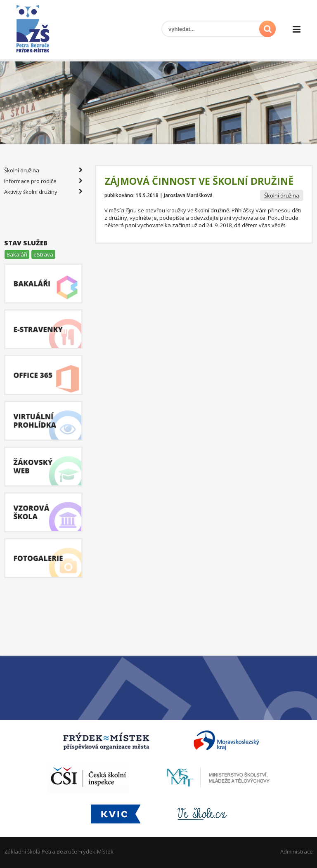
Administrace (297, 852)
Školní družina (282, 195)
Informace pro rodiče (43, 181)
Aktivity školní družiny (43, 192)
